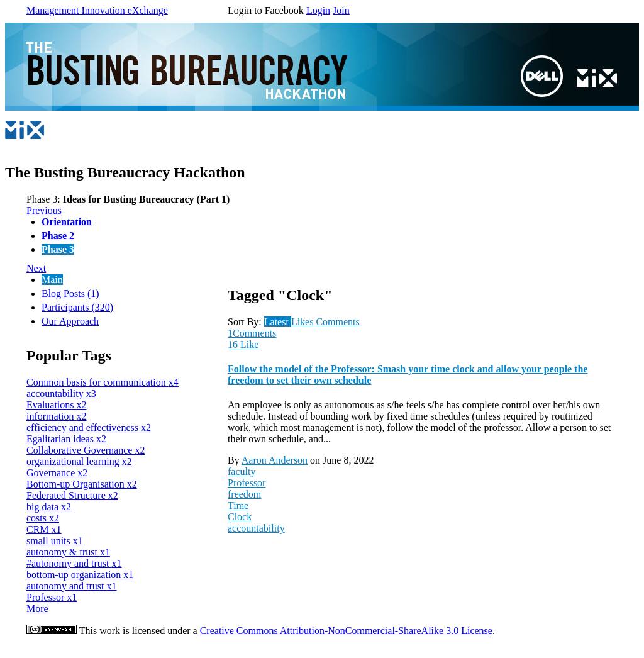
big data (49, 507)
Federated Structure (72, 495)
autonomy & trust (68, 552)
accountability (61, 393)
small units (55, 541)
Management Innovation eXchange (97, 10)
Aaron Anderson (275, 460)
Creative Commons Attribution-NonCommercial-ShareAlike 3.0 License (346, 631)
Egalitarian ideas (66, 439)
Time (238, 505)
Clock (240, 517)
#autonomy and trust (74, 563)
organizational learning (79, 461)
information (57, 416)
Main (52, 280)
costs (43, 518)
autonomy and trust (72, 586)
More (37, 609)
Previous (44, 210)
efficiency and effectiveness (89, 427)
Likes (304, 322)
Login (318, 10)
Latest (278, 322)
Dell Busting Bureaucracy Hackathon (165, 64)
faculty (241, 471)
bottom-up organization (80, 575)
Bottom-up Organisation (82, 484)
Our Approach (70, 321)
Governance (57, 473)
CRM (44, 529)
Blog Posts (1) (70, 293)
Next (36, 268)
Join (341, 10)
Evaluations (57, 405)
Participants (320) (77, 307)
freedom (244, 494)
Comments (337, 322)
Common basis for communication (103, 382)
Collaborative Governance (86, 450)
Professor (52, 597)
